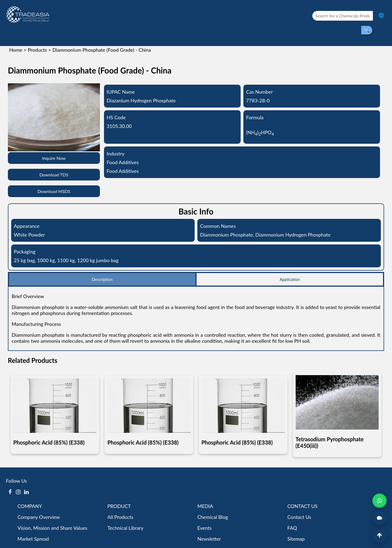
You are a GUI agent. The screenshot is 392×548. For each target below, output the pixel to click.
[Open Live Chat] (379, 518)
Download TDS (54, 175)
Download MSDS (54, 191)
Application (290, 279)
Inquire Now (54, 158)
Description (102, 279)
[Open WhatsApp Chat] (379, 501)
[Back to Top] (379, 535)
